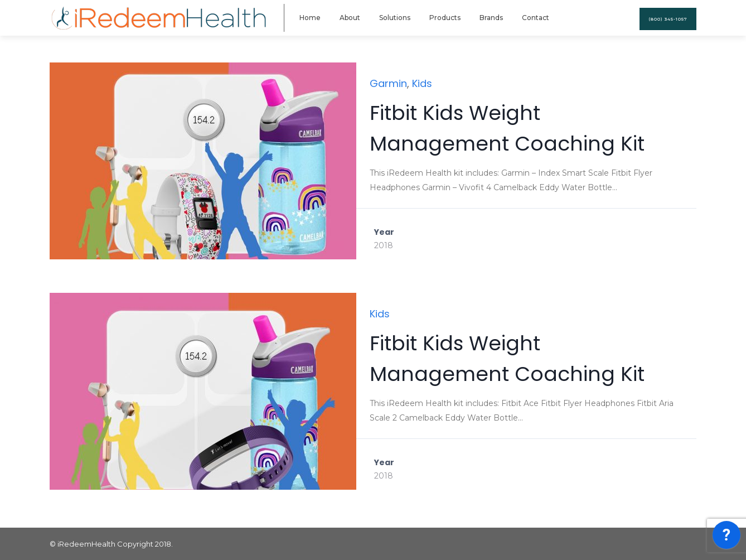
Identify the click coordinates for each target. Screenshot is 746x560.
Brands (491, 18)
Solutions (395, 18)
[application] (726, 538)
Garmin (388, 83)
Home (310, 18)
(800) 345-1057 (668, 19)
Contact (536, 18)
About (350, 18)
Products (445, 18)
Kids (422, 83)
